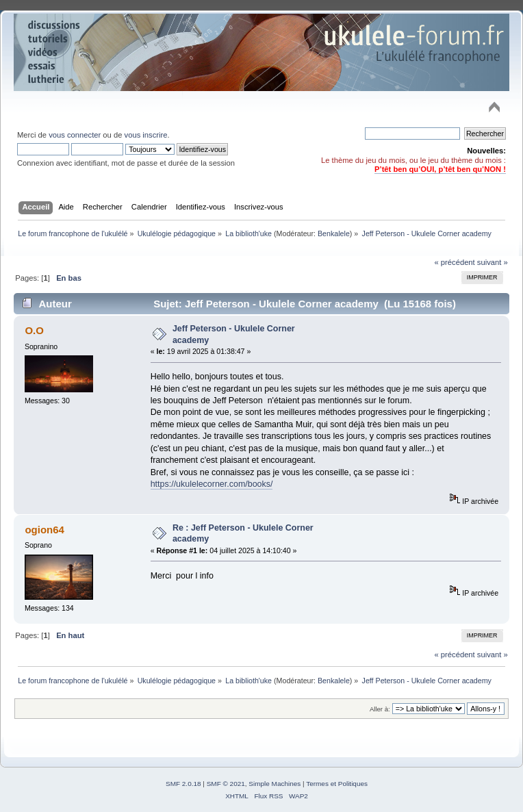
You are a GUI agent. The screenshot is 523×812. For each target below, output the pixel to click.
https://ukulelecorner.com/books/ (212, 484)
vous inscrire (146, 135)
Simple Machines (275, 784)
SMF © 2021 (226, 784)
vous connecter (75, 135)
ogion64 (44, 530)
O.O (34, 330)
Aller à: (380, 709)
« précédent (454, 262)
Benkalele (334, 233)
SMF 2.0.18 (183, 784)
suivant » (493, 262)
